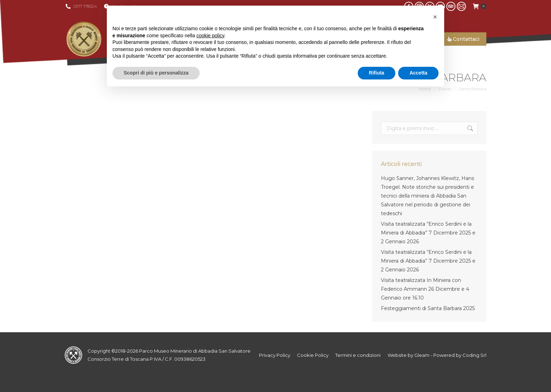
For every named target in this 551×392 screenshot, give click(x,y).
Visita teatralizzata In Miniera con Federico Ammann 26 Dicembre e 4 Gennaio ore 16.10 (425, 289)
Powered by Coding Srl (460, 355)
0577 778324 (85, 6)
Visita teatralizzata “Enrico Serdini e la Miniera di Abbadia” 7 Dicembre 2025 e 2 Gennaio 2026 (428, 233)
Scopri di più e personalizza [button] (156, 73)
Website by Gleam (409, 355)
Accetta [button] (418, 73)
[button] (435, 17)
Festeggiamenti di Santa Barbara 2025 (428, 308)
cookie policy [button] (210, 36)
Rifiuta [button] (377, 73)
